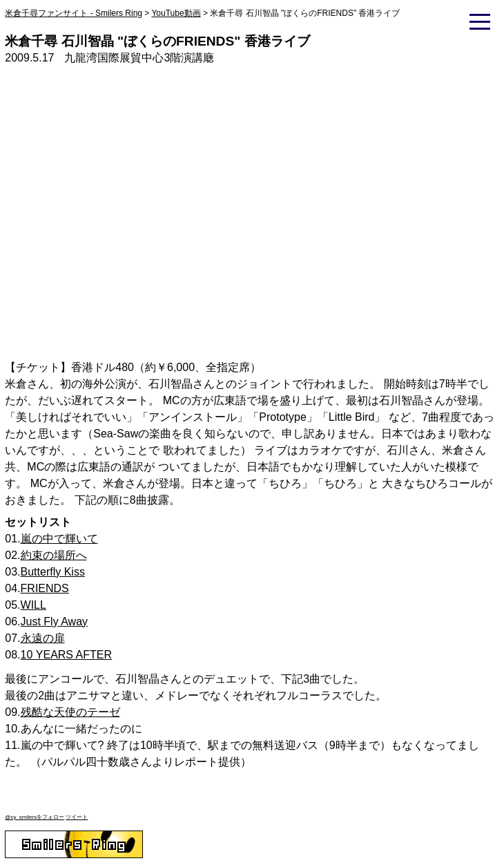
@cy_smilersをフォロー (35, 817)
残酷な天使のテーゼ (70, 712)
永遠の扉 (43, 638)
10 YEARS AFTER (67, 655)
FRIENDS (45, 588)
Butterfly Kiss (53, 572)
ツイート (77, 817)
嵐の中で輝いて (59, 539)
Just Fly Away (55, 622)
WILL (33, 605)
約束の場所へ (54, 555)
